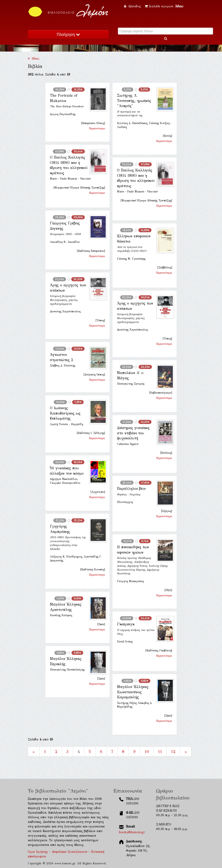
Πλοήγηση (68, 35)
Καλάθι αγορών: (164, 6)
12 (173, 752)
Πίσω (34, 59)
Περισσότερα (97, 128)
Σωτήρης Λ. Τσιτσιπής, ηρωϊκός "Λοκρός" (134, 101)
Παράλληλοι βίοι (131, 489)
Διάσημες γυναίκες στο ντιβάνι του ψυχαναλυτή (133, 433)
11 (160, 752)
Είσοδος (133, 6)
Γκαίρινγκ (126, 624)
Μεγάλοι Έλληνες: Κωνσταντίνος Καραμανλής (133, 692)
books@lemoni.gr (132, 832)
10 (147, 752)
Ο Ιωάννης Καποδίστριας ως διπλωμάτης (65, 413)
